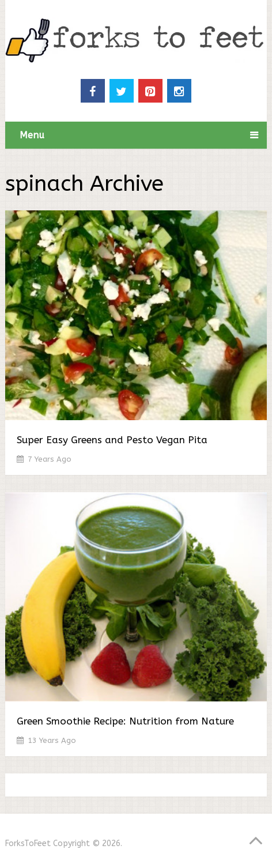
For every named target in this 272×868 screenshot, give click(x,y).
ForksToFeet (28, 844)
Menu (32, 135)
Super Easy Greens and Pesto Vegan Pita (112, 440)
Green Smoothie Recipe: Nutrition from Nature (125, 721)
